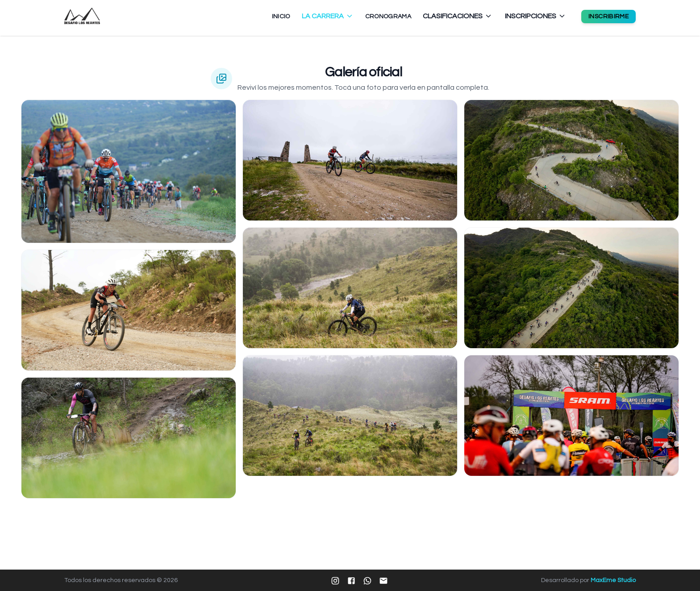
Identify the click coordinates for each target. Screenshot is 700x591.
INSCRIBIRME (608, 17)
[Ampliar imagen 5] (350, 288)
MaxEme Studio (613, 580)
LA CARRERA (328, 16)
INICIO (281, 17)
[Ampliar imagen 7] (571, 160)
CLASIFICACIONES (458, 16)
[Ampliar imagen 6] (350, 416)
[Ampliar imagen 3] (129, 438)
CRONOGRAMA (388, 17)
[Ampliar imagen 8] (571, 288)
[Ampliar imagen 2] (129, 310)
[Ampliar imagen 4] (350, 160)
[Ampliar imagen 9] (571, 416)
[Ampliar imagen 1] (129, 171)
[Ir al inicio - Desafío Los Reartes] (82, 16)
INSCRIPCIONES (535, 16)
